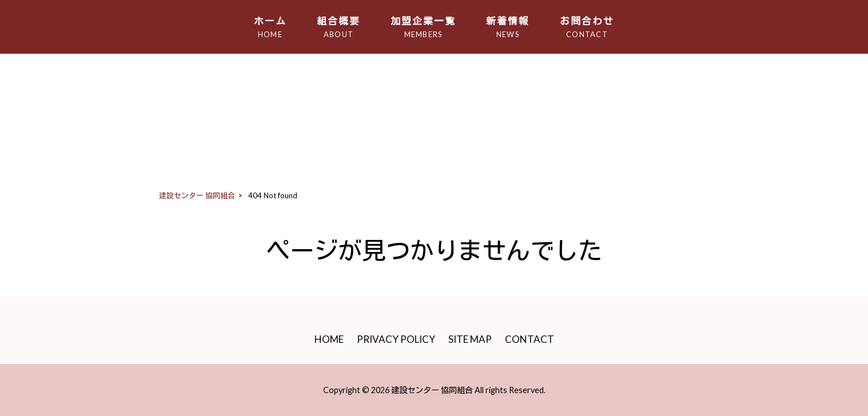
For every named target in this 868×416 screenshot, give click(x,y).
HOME (329, 339)
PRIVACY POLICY (396, 339)
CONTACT (529, 339)
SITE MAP (470, 339)
